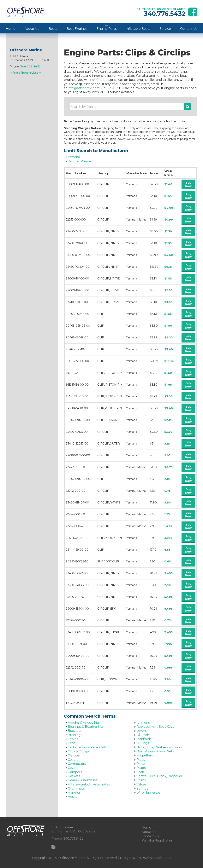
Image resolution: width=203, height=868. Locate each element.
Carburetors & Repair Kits (87, 747)
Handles (74, 793)
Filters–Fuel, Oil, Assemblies (89, 784)
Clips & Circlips (79, 751)
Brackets (75, 731)
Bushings (75, 735)
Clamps (73, 755)
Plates (141, 764)
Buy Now (188, 184)
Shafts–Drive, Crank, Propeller (159, 776)
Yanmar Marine (79, 161)
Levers (141, 731)
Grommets (76, 788)
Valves (141, 784)
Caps (71, 743)
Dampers (75, 772)
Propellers (145, 755)
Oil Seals (143, 735)
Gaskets (74, 776)
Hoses (72, 797)
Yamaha (74, 157)
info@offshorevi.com (84, 88)
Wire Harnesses (148, 793)
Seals (140, 772)
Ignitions (143, 723)
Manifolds (144, 739)
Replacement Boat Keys (155, 727)
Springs (142, 788)
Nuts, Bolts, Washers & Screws (159, 747)
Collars (73, 760)
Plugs (141, 768)
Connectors (77, 764)
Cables (73, 739)
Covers (73, 768)
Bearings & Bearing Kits (86, 727)
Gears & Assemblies (82, 780)
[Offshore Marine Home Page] (26, 12)
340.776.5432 (165, 14)
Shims (141, 780)
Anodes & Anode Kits (84, 723)
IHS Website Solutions (154, 858)
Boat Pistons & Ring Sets (155, 751)
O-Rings (143, 743)
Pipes (141, 760)
